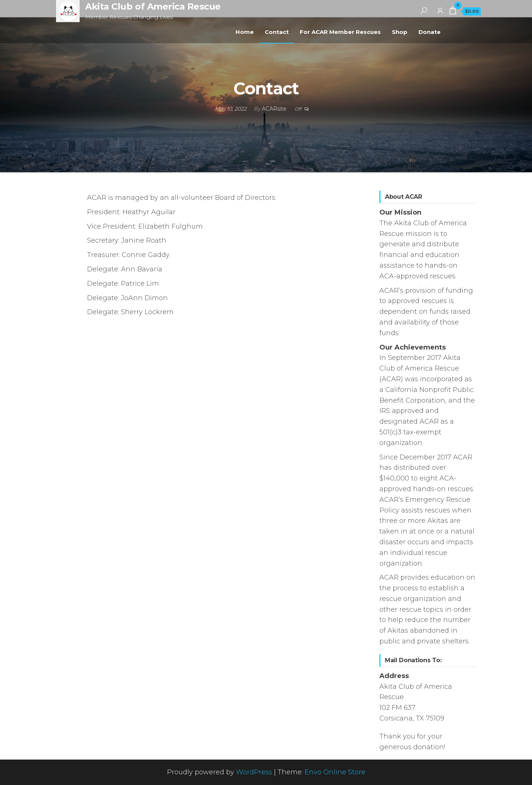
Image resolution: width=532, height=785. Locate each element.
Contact (277, 32)
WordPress (254, 772)
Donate (430, 32)
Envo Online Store (335, 772)
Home (245, 32)
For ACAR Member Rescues (340, 32)
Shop (400, 32)
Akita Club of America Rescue (153, 6)
